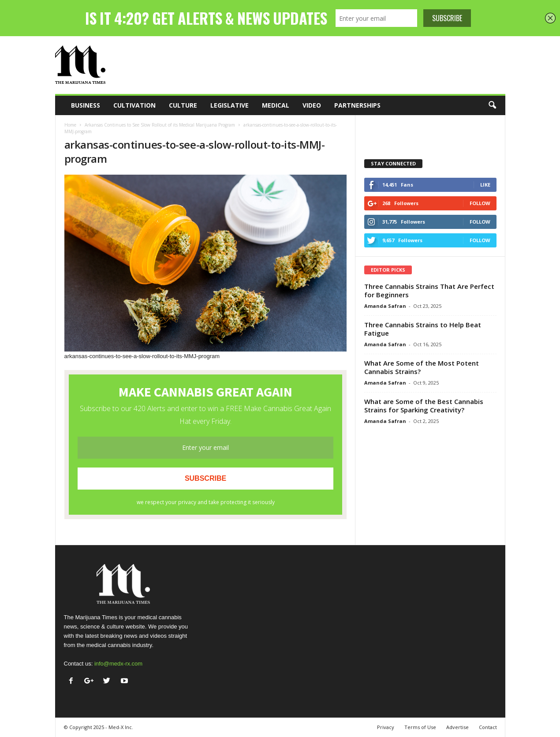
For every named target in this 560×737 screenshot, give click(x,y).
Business (86, 105)
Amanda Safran (385, 306)
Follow (480, 203)
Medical (276, 105)
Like (485, 185)
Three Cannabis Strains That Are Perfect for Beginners (429, 290)
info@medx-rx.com (118, 664)
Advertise (457, 727)
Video (312, 105)
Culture (183, 105)
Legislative (230, 105)
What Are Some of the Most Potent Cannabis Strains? (422, 367)
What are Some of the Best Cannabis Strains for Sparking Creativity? (424, 406)
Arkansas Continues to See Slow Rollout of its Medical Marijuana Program (160, 125)
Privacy (386, 727)
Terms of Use (420, 727)
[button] (492, 105)
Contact (488, 727)
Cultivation (134, 105)
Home (70, 125)
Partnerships (357, 105)
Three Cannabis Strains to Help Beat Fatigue (423, 329)
